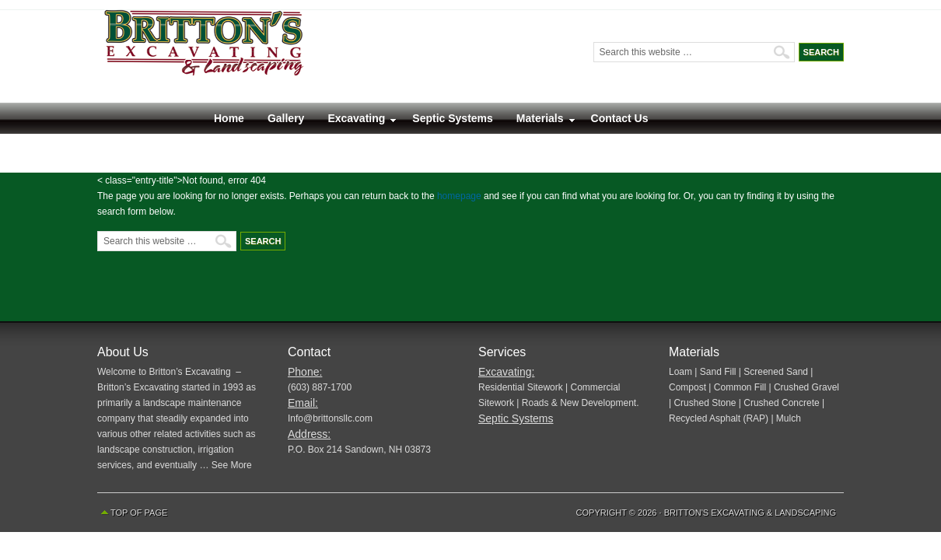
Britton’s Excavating (292, 56)
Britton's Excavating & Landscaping (750, 513)
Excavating (356, 122)
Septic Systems (453, 118)
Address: (309, 434)
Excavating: (506, 372)
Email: (303, 403)
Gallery (286, 118)
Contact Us (620, 118)
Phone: (305, 372)
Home (229, 118)
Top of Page (139, 513)
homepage (459, 196)
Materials (540, 122)
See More (232, 465)
